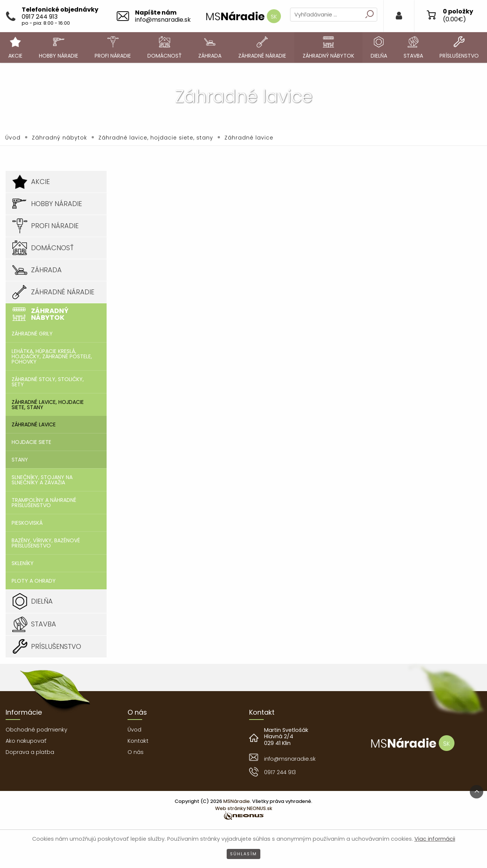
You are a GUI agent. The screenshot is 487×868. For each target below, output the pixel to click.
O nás (136, 752)
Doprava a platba (30, 752)
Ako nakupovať (26, 741)
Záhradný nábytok (59, 138)
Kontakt (138, 741)
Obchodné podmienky (36, 730)
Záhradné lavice (249, 138)
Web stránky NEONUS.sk (244, 808)
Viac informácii (435, 839)
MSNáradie (237, 801)
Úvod (13, 138)
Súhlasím (243, 854)
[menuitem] (15, 48)
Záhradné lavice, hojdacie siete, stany (156, 138)
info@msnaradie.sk (290, 759)
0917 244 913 (280, 772)
